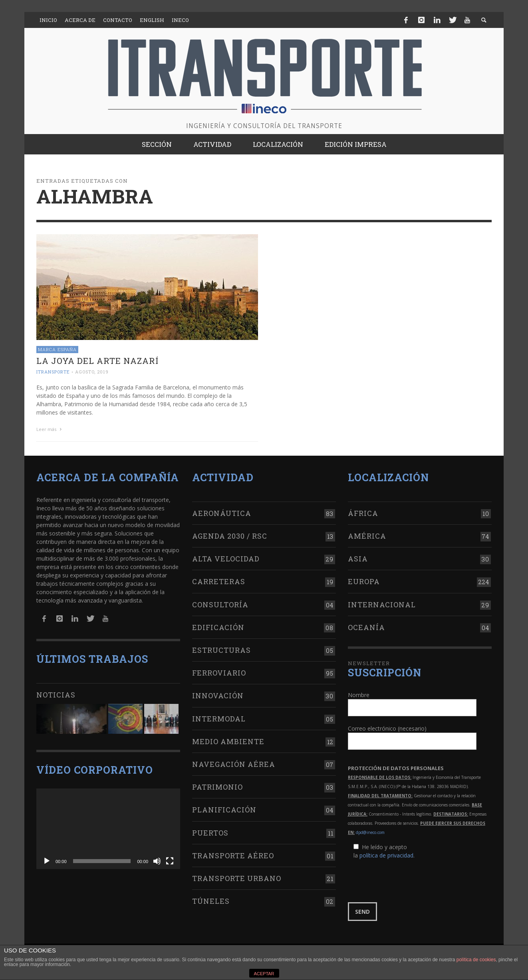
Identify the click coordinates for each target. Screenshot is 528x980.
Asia (358, 559)
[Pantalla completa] (170, 861)
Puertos (210, 833)
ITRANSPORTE (53, 372)
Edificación (218, 627)
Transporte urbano (237, 878)
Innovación (218, 695)
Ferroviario (219, 673)
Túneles (211, 901)
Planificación (224, 810)
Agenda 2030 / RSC (230, 536)
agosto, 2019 (92, 372)
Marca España (57, 349)
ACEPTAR (264, 974)
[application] (108, 829)
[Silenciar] (157, 861)
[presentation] (409, 881)
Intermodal (219, 719)
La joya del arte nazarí (97, 361)
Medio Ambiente (228, 741)
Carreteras (219, 581)
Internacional (382, 605)
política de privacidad (386, 855)
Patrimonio (217, 787)
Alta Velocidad (226, 559)
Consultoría (220, 605)
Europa (364, 581)
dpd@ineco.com (370, 832)
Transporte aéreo (233, 856)
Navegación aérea (234, 764)
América (367, 536)
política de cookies (476, 960)
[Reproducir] (47, 861)
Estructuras (221, 650)
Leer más (50, 429)
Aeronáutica (222, 513)
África (363, 513)
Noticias (56, 695)
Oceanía (366, 627)
